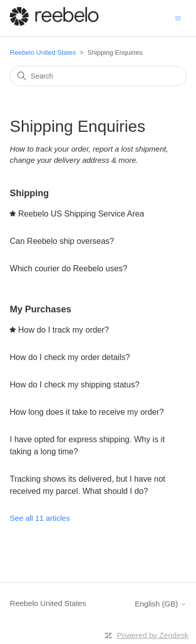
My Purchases (40, 309)
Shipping (29, 193)
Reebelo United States (43, 52)
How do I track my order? (64, 330)
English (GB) (161, 604)
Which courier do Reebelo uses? (68, 269)
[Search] (98, 76)
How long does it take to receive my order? (87, 412)
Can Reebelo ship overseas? (62, 241)
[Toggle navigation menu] (178, 17)
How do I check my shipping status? (74, 385)
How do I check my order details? (70, 357)
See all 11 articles (40, 518)
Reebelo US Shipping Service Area (81, 214)
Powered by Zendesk (153, 635)
